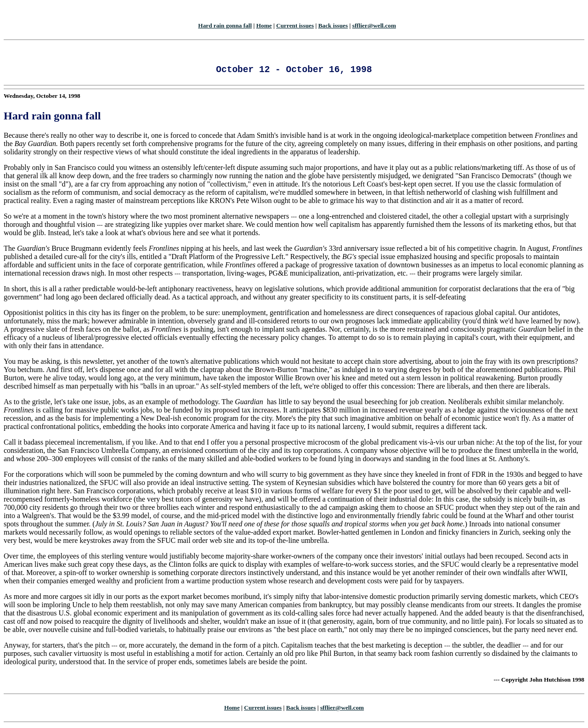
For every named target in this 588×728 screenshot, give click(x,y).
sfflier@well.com (374, 25)
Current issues (295, 25)
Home (264, 25)
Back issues (333, 25)
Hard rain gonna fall (225, 25)
